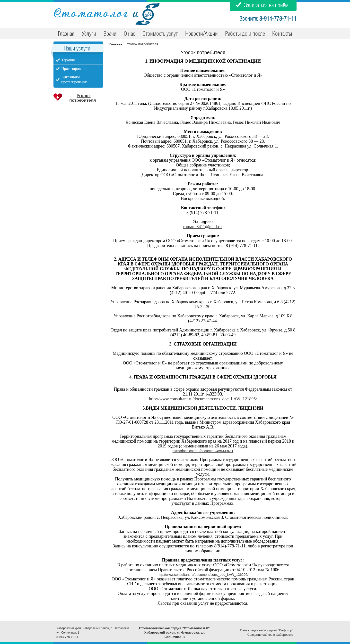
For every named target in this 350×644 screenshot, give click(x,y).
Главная (66, 34)
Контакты (282, 34)
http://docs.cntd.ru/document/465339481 (203, 451)
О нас (129, 34)
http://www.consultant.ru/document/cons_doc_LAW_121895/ (203, 399)
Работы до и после (245, 34)
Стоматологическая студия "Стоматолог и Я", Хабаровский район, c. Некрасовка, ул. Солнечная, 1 (175, 632)
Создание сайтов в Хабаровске (270, 635)
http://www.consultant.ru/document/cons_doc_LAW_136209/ (203, 575)
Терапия (68, 60)
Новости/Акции (201, 34)
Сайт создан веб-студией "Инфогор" (267, 630)
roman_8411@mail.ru (202, 227)
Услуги (89, 34)
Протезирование (75, 69)
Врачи (110, 34)
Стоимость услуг (160, 34)
